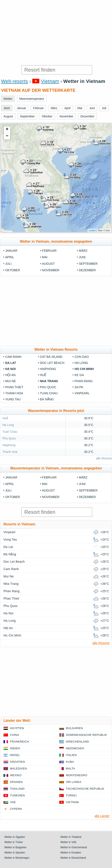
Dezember (87, 270)
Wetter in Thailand (71, 837)
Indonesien (75, 748)
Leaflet (92, 230)
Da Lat (11, 363)
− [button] (7, 136)
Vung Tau (13, 399)
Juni (82, 257)
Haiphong (48, 369)
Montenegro (77, 775)
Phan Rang (83, 381)
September (88, 264)
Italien (71, 755)
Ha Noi (10, 369)
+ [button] (7, 130)
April (10, 257)
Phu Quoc (48, 387)
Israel (15, 755)
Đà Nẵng (47, 399)
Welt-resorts (15, 81)
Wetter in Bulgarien (15, 847)
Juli (8, 264)
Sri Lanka (74, 782)
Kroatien (18, 762)
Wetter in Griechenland (74, 847)
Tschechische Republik (85, 789)
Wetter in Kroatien (71, 853)
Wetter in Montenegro (17, 858)
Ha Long (81, 363)
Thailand (17, 789)
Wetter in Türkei (13, 842)
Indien (15, 748)
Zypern (16, 809)
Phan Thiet (14, 387)
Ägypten (17, 728)
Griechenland (77, 742)
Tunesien (17, 795)
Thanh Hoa (14, 393)
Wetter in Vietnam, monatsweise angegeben (56, 241)
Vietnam (50, 81)
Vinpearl (82, 393)
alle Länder (102, 816)
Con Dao (82, 357)
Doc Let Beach (52, 363)
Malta (70, 769)
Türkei (71, 795)
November (51, 270)
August (48, 264)
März (83, 251)
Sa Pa (79, 387)
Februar (49, 251)
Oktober (13, 270)
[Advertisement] (56, 33)
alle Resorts (104, 458)
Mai (45, 257)
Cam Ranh (13, 357)
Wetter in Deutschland (73, 858)
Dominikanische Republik (86, 735)
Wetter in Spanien (15, 853)
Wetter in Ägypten (15, 837)
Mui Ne (11, 381)
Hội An (10, 375)
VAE (13, 802)
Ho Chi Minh (84, 369)
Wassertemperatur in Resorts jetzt (56, 411)
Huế (43, 375)
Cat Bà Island (51, 357)
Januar (11, 251)
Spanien (16, 782)
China (15, 735)
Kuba (70, 762)
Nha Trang (49, 381)
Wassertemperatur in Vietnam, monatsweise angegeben (56, 468)
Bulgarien (74, 728)
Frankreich (20, 742)
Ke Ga (79, 375)
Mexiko (16, 775)
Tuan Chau (49, 393)
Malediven (18, 769)
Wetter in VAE (68, 842)
